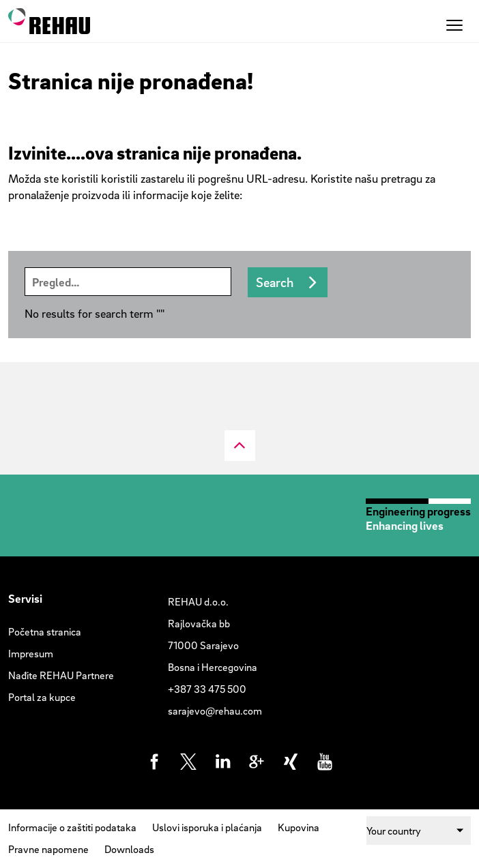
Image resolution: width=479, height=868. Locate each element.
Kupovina (299, 827)
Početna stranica (45, 631)
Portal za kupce (42, 697)
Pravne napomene (48, 849)
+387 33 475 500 (207, 689)
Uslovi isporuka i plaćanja (207, 827)
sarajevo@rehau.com (215, 710)
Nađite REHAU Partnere (61, 675)
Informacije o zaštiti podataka (72, 827)
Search (275, 282)
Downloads (129, 849)
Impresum (31, 653)
